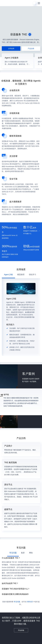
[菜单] (39, 3)
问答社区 (30, 602)
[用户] (34, 3)
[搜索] (30, 3)
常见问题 (17, 602)
